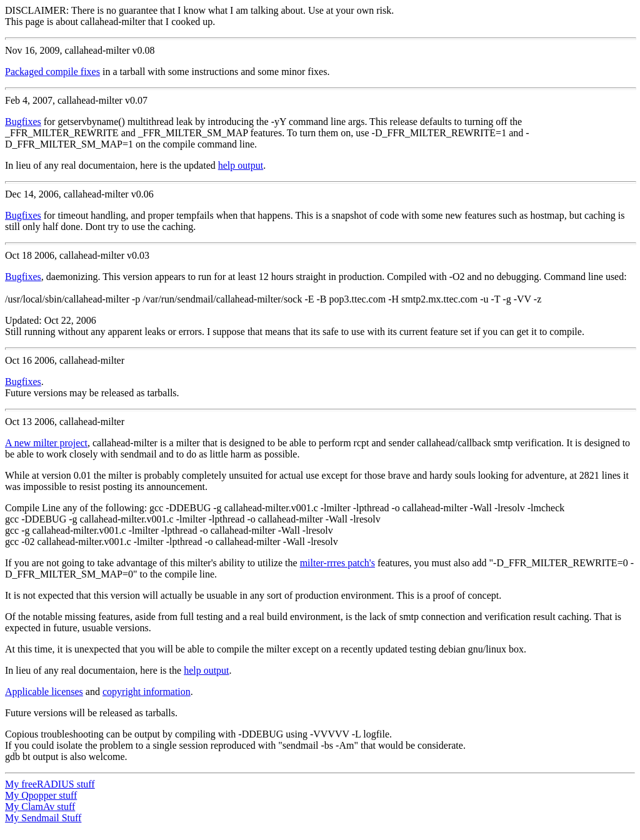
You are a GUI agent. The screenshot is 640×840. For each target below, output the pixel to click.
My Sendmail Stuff (43, 818)
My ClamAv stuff (40, 807)
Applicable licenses (44, 692)
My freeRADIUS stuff (50, 784)
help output (241, 165)
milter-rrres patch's (337, 563)
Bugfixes (23, 122)
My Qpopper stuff (41, 795)
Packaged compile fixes (52, 72)
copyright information (147, 692)
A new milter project (46, 443)
